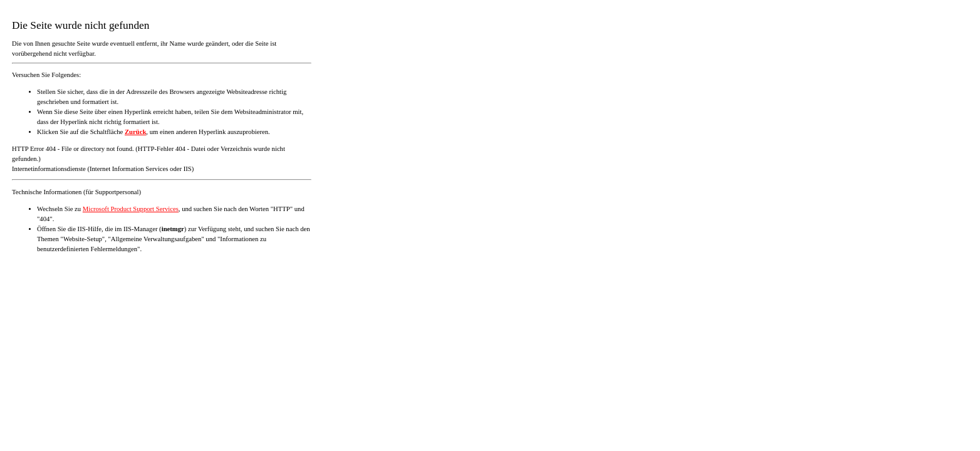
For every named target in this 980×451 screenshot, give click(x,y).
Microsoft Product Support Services (131, 209)
